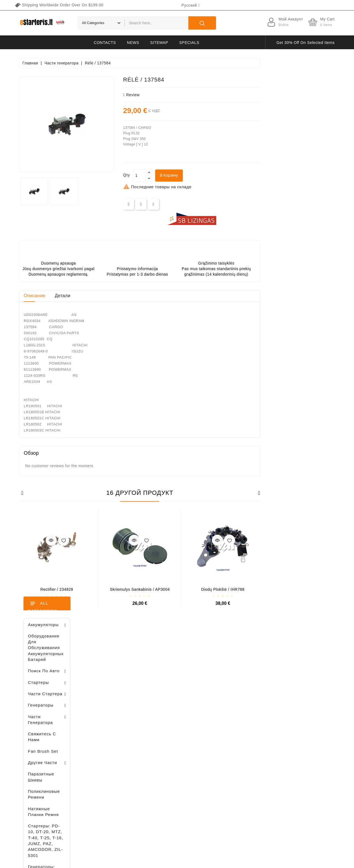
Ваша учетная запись (117, 708)
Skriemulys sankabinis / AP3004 (214, 589)
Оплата (224, 765)
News (133, 43)
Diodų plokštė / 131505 (61, 439)
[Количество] (214, 176)
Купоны (107, 770)
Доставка (226, 717)
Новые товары (168, 727)
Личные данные (116, 721)
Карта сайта (229, 804)
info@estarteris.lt (44, 739)
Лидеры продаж (169, 736)
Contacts (105, 43)
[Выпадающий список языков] (191, 5)
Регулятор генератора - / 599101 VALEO (52, 558)
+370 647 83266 (44, 730)
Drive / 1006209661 (58, 410)
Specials (189, 43)
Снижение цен (168, 717)
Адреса (107, 760)
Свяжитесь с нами (235, 794)
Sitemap (159, 43)
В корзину (243, 175)
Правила (226, 746)
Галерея (225, 775)
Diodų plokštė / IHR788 (297, 589)
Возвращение (230, 785)
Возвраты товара (117, 731)
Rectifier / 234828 (131, 589)
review (206, 95)
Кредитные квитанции (121, 751)
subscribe (307, 816)
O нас (223, 756)
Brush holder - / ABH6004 (61, 381)
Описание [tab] (109, 296)
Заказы (107, 741)
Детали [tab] (137, 296)
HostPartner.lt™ (88, 861)
